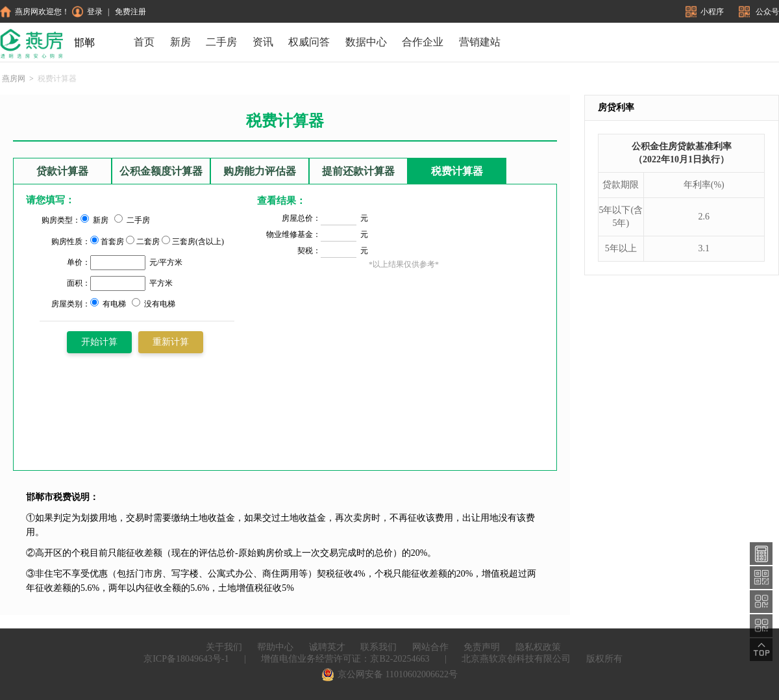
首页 (144, 42)
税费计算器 (457, 171)
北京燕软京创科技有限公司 (516, 659)
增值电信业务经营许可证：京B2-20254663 (345, 659)
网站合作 (430, 647)
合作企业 (423, 42)
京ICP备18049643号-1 (186, 659)
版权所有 (604, 659)
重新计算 (171, 342)
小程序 (706, 12)
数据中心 (366, 42)
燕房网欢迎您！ (35, 12)
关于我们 (224, 647)
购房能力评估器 (260, 171)
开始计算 (99, 342)
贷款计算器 (62, 171)
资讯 (263, 42)
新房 (180, 42)
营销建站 (480, 42)
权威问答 (309, 42)
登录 (87, 12)
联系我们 (378, 647)
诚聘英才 (327, 647)
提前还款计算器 (358, 171)
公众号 (759, 12)
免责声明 (482, 647)
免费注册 (130, 12)
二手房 (221, 42)
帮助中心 (275, 647)
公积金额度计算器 (161, 171)
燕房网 (14, 79)
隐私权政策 (538, 647)
